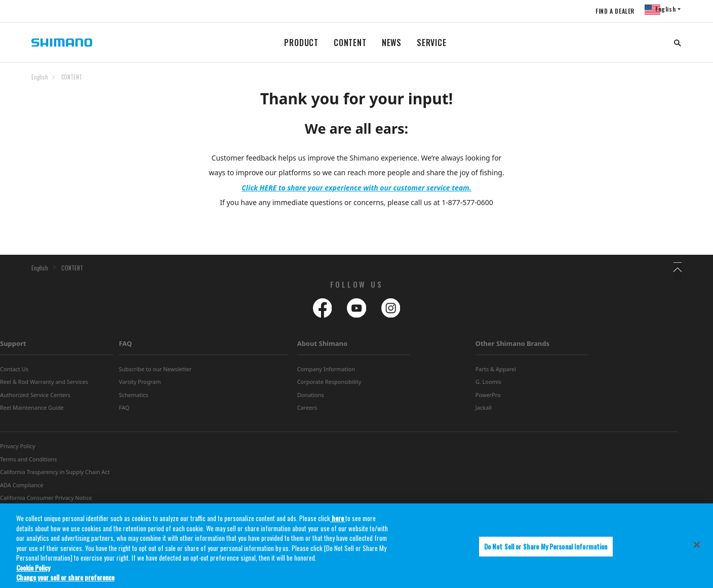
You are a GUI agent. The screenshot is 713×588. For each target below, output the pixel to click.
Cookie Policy (33, 570)
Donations (311, 398)
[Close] (697, 546)
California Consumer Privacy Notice (46, 501)
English (40, 77)
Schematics (134, 398)
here (338, 520)
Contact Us (14, 373)
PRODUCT (301, 43)
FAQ (126, 347)
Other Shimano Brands (512, 347)
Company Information (326, 373)
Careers (307, 411)
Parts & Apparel (496, 373)
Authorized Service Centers (35, 398)
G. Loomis (488, 385)
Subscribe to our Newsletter (155, 373)
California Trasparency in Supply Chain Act (55, 475)
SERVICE (432, 43)
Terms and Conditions (29, 463)
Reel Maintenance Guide (32, 411)
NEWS (392, 43)
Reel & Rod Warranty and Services (44, 385)
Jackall (484, 411)
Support (13, 347)
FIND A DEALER (608, 11)
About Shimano (322, 347)
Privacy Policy (17, 449)
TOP (675, 83)
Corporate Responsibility (329, 385)
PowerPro (488, 398)
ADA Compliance (22, 488)
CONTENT (350, 43)
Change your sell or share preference (65, 579)
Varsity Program (140, 385)
